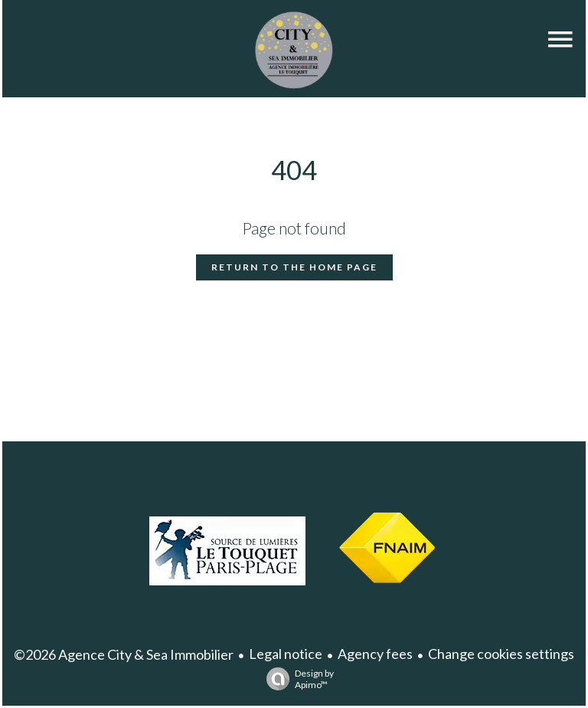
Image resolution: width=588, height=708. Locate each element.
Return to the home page (294, 267)
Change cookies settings (501, 654)
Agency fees (375, 654)
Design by (296, 679)
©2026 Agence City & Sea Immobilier (124, 654)
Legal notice (286, 654)
